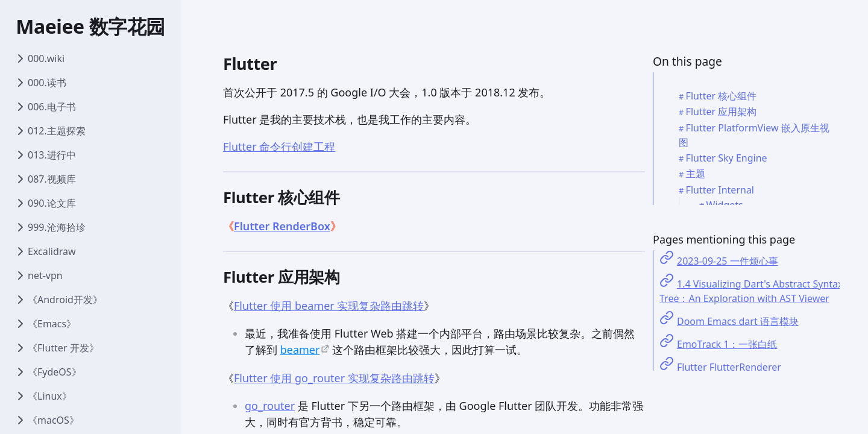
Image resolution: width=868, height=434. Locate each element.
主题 (696, 174)
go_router (270, 406)
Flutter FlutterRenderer (729, 367)
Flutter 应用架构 (722, 112)
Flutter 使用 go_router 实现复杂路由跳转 (334, 378)
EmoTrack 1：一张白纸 (727, 344)
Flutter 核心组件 (722, 96)
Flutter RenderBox (282, 226)
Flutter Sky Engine (727, 158)
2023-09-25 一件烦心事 (728, 261)
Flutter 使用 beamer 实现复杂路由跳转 (329, 306)
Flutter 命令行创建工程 (279, 146)
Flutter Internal (720, 190)
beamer (300, 350)
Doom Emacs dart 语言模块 (738, 321)
